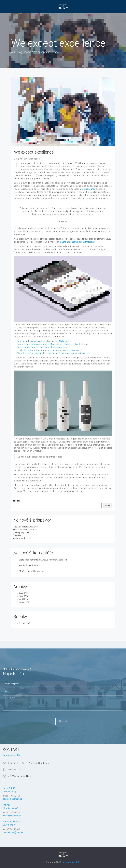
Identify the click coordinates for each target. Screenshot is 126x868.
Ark (13, 52)
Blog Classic (24, 52)
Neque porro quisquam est (25, 530)
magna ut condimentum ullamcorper (77, 242)
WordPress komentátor (30, 560)
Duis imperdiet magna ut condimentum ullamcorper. (42, 347)
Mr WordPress (26, 571)
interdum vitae (89, 189)
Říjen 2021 (24, 593)
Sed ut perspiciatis (22, 533)
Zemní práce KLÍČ (72, 862)
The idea (17, 535)
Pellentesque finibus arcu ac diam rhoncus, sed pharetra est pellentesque (53, 344)
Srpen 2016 (24, 602)
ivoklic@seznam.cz (12, 816)
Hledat (16, 501)
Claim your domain (22, 538)
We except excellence (34, 152)
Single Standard (33, 565)
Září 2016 (23, 599)
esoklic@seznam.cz (12, 799)
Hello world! (39, 571)
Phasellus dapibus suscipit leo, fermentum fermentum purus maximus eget (53, 353)
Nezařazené (24, 623)
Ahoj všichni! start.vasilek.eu (26, 527)
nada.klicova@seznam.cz (15, 832)
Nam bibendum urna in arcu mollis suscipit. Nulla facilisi (44, 341)
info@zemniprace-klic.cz (20, 776)
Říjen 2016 (24, 596)
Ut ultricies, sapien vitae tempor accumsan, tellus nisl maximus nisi (49, 350)
